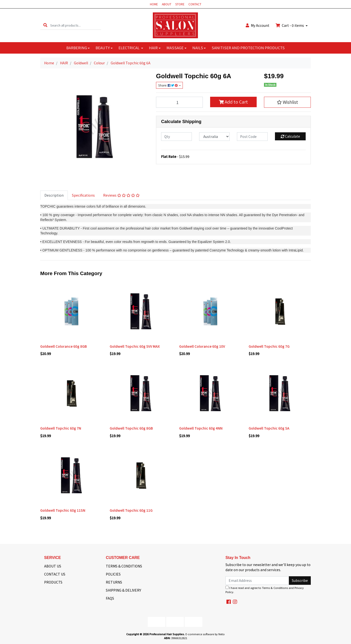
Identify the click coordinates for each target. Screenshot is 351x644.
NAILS (198, 48)
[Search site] (45, 25)
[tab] (54, 195)
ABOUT (167, 4)
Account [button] (258, 25)
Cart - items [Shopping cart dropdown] (290, 25)
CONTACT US (55, 574)
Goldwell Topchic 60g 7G (269, 346)
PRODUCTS (53, 582)
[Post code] (252, 137)
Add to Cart (233, 102)
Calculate (290, 136)
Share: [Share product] (168, 85)
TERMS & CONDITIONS (124, 566)
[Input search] (76, 25)
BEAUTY (103, 48)
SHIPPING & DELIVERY (123, 590)
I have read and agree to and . (265, 590)
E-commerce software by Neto (205, 634)
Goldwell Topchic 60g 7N (61, 428)
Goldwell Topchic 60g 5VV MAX (135, 346)
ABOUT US (53, 566)
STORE (180, 4)
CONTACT (195, 4)
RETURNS (114, 582)
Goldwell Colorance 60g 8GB (63, 346)
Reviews (121, 195)
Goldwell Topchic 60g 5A (269, 428)
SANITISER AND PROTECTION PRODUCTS (248, 48)
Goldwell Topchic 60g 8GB (131, 428)
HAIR (153, 48)
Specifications (83, 195)
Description (54, 195)
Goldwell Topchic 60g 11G (131, 510)
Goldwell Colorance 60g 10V (202, 346)
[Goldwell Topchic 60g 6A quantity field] (179, 102)
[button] (287, 102)
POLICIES (113, 574)
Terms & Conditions (275, 588)
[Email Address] (257, 581)
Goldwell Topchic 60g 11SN (63, 510)
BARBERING (77, 48)
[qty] (176, 137)
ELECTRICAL (129, 48)
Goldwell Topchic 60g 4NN (201, 428)
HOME (154, 4)
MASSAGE (175, 48)
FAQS (110, 598)
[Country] (214, 137)
